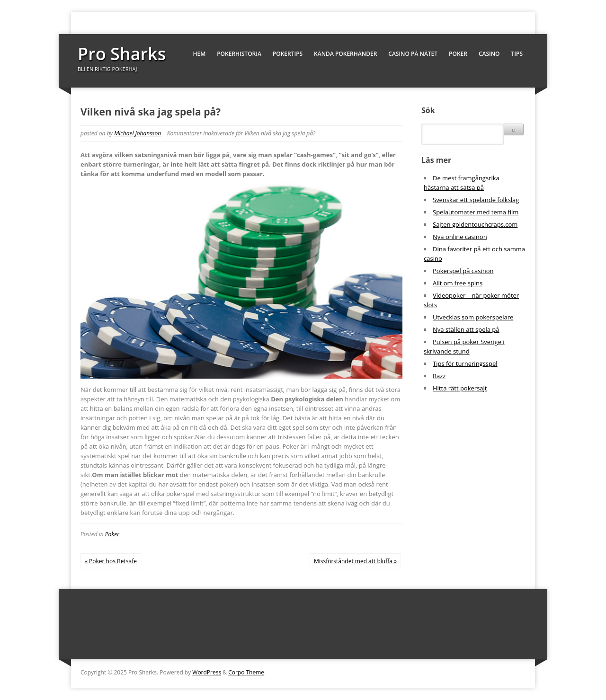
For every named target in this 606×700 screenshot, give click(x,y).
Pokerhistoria (239, 54)
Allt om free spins (458, 283)
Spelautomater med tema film (476, 212)
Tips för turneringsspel (465, 363)
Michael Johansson (138, 133)
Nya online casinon (460, 237)
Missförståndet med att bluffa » (355, 561)
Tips (517, 54)
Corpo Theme (246, 672)
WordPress (207, 672)
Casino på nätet (413, 54)
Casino (489, 54)
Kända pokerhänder (345, 54)
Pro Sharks (122, 54)
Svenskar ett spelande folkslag (476, 200)
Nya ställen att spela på (466, 329)
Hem (199, 54)
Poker (458, 54)
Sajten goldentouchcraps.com (475, 224)
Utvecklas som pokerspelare (473, 317)
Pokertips (288, 54)
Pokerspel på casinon (463, 271)
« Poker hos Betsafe (111, 561)
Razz (439, 376)
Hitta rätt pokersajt (460, 388)
